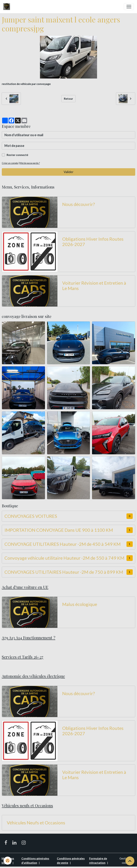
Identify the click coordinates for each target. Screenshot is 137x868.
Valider (69, 172)
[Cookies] (8, 861)
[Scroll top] (130, 861)
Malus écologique (80, 604)
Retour (68, 99)
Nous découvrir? (79, 204)
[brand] (7, 7)
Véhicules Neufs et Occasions (36, 823)
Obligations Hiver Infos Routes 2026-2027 (93, 242)
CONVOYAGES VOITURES (31, 516)
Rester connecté (17, 155)
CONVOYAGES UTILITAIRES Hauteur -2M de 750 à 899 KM (64, 572)
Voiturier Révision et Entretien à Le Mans (94, 286)
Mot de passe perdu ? (30, 163)
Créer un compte (10, 163)
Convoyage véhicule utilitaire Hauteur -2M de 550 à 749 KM (64, 558)
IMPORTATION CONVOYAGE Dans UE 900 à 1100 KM (59, 530)
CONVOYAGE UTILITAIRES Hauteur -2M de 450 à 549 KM (63, 544)
